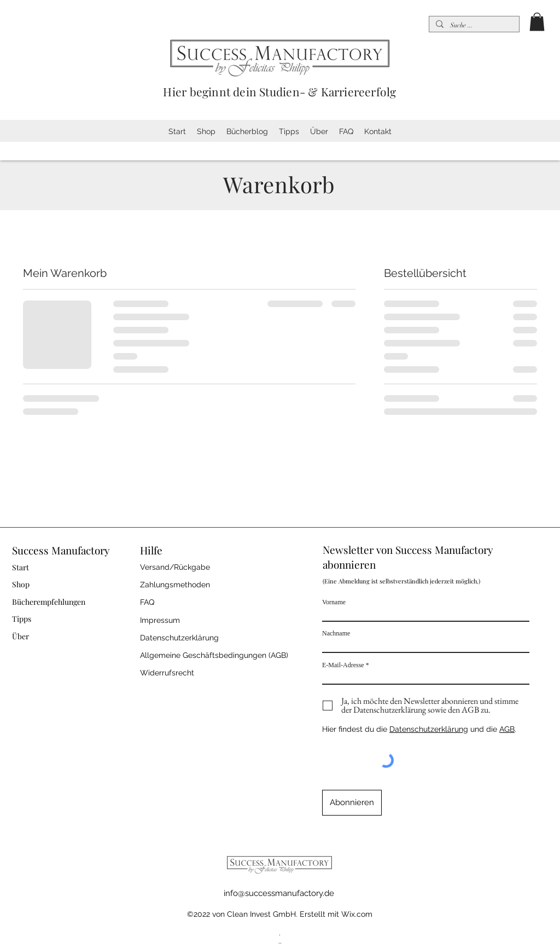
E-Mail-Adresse (343, 665)
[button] (537, 22)
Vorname (334, 602)
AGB (507, 729)
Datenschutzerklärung (429, 729)
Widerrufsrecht (167, 673)
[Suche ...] (473, 25)
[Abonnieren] (352, 803)
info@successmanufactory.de (279, 893)
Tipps (22, 619)
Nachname (336, 633)
